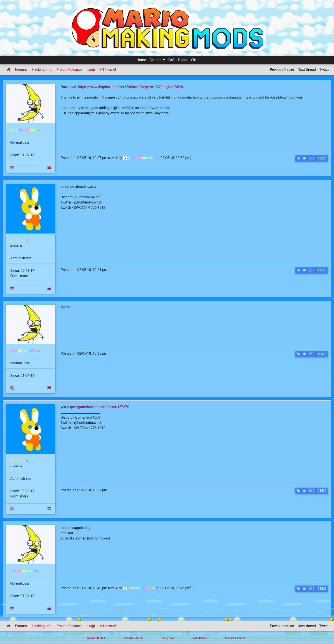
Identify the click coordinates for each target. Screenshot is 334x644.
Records (168, 638)
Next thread (307, 70)
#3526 (322, 354)
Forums (156, 60)
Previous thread (282, 70)
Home (141, 60)
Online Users (133, 638)
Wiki (194, 60)
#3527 (322, 491)
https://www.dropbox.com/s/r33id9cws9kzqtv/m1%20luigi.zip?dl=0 (130, 87)
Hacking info (42, 70)
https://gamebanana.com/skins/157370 (98, 407)
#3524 (322, 158)
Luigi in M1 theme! (102, 70)
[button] (298, 158)
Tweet (324, 70)
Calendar (200, 638)
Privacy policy (236, 638)
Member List (96, 638)
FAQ (171, 60)
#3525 (322, 270)
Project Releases (69, 70)
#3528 (322, 589)
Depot (183, 60)
